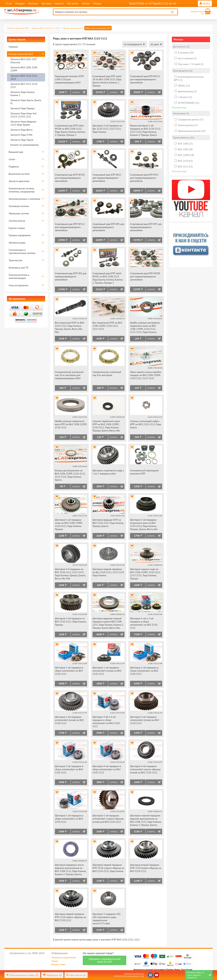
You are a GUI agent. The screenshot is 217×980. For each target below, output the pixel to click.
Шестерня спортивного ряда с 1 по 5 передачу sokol (108, 472)
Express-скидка (17, 228)
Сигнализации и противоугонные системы (22, 251)
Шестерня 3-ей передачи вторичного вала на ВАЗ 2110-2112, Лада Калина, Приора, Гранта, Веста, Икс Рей (144, 525)
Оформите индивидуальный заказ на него (105, 960)
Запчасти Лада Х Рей (21, 135)
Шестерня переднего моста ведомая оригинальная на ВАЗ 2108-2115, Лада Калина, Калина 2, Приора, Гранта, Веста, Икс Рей (70, 870)
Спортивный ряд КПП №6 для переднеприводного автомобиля (71, 276)
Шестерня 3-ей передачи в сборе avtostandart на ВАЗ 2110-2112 (69, 769)
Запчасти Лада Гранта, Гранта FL (26, 102)
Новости (59, 3)
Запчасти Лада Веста (21, 130)
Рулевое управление (20, 235)
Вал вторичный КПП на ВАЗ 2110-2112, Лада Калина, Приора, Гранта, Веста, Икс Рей (70, 327)
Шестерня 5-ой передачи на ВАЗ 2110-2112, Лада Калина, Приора (70, 622)
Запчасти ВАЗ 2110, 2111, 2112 (24, 77)
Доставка (47, 3)
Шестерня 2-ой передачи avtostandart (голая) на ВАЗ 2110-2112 (69, 720)
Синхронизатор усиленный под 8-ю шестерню (107, 374)
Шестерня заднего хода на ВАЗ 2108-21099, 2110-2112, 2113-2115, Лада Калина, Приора (145, 574)
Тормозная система (19, 213)
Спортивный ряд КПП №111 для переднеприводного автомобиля (145, 79)
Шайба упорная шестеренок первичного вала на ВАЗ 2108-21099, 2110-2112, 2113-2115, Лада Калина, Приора (145, 328)
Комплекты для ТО (18, 268)
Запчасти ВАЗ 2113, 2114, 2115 (24, 85)
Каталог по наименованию (24, 145)
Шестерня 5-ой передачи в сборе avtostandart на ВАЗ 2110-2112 (69, 819)
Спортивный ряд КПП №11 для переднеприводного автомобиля (144, 178)
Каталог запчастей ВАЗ (21, 54)
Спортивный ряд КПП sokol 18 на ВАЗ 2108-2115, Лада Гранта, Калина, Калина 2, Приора (107, 81)
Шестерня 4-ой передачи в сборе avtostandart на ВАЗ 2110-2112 (107, 769)
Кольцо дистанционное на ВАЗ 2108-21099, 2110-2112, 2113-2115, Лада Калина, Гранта (70, 475)
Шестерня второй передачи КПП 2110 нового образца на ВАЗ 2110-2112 (146, 868)
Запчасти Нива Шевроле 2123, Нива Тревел (23, 123)
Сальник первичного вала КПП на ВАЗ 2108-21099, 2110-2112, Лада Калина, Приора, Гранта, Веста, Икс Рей (106, 426)
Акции (55, 961)
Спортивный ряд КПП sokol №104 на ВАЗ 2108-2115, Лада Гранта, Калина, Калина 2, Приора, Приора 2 (70, 130)
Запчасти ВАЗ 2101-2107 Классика (24, 61)
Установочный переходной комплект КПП (144, 472)
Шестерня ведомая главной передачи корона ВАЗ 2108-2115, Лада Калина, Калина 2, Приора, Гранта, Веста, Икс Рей (108, 623)
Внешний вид (16, 152)
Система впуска (17, 221)
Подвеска (14, 167)
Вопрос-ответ (59, 964)
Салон (12, 159)
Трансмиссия (15, 260)
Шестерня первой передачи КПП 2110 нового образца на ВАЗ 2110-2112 (70, 917)
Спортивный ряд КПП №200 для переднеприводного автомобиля (145, 276)
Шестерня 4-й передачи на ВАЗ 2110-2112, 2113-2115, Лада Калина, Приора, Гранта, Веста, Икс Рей (70, 574)
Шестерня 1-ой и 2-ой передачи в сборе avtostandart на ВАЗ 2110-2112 (144, 623)
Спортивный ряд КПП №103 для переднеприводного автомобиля (70, 178)
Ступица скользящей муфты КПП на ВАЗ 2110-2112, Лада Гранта (146, 424)
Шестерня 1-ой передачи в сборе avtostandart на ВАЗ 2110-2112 (69, 671)
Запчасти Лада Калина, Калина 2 (22, 94)
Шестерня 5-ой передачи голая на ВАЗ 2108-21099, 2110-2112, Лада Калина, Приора (69, 524)
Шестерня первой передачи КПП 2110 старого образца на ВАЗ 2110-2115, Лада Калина (108, 868)
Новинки (13, 47)
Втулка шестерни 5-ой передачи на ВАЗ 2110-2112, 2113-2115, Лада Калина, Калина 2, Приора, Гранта (145, 130)
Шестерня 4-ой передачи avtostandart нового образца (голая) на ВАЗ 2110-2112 (145, 769)
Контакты (33, 3)
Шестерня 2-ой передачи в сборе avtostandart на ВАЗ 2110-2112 (144, 671)
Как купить (73, 3)
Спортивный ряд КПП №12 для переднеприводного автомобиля (107, 178)
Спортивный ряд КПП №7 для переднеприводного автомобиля (146, 227)
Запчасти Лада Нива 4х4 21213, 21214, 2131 (23, 115)
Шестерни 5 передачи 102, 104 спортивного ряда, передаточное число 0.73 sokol (107, 919)
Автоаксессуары (17, 243)
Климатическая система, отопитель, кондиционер (22, 190)
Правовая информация (64, 957)
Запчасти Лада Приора (22, 108)
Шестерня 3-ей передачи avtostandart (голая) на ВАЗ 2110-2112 (144, 720)
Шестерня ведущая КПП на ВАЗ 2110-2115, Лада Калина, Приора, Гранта (108, 523)
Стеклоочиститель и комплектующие (19, 276)
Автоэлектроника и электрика (24, 199)
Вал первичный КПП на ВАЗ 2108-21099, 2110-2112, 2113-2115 (107, 326)
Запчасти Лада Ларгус (22, 140)
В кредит (20, 3)
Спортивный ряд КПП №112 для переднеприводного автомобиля (70, 227)
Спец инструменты (18, 285)
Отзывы (97, 3)
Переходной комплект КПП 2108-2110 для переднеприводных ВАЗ (69, 79)
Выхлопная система (19, 174)
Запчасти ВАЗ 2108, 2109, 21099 (24, 69)
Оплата (86, 3)
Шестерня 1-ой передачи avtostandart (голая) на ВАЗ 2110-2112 (107, 671)
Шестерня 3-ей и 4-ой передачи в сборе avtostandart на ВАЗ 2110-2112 (107, 722)
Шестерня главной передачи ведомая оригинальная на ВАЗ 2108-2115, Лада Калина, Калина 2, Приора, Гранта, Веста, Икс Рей (146, 820)
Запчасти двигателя (19, 181)
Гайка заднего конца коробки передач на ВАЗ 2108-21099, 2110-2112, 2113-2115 (146, 375)
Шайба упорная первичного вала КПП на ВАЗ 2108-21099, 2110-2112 (71, 424)
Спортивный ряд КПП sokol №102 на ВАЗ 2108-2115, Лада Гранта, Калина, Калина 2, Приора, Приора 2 (108, 278)
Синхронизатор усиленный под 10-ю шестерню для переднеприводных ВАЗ (69, 375)
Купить (76, 92)
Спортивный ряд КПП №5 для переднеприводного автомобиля (108, 227)
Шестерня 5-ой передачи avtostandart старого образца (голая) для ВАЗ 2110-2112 (108, 819)
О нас (9, 3)
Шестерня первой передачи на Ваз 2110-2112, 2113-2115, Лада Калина (108, 572)
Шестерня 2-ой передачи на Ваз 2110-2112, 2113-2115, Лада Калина (107, 129)
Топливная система (19, 206)
